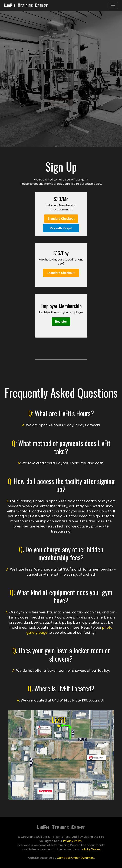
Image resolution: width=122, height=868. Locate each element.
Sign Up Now (61, 94)
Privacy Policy (72, 841)
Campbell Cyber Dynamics (76, 858)
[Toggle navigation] (113, 6)
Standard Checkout (61, 219)
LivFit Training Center (26, 6)
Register (61, 322)
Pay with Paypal (61, 228)
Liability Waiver (91, 849)
